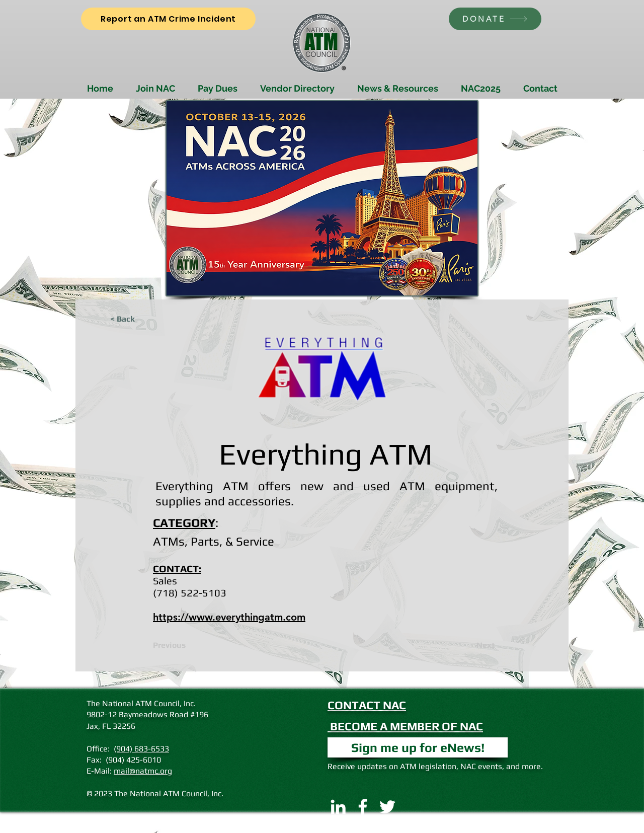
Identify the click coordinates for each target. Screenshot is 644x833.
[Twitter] (387, 807)
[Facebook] (363, 807)
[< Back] (143, 319)
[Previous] (186, 645)
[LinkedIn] (338, 807)
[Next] (470, 645)
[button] (418, 747)
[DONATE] (495, 19)
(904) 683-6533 (141, 749)
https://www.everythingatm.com (229, 617)
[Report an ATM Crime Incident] (168, 19)
